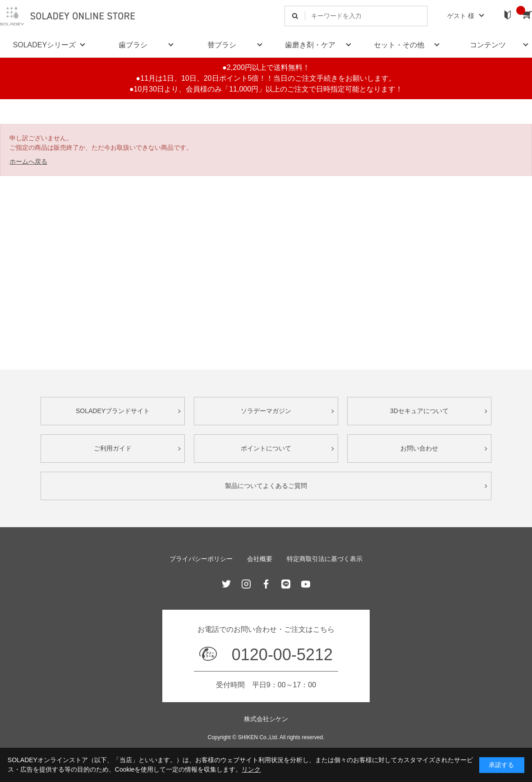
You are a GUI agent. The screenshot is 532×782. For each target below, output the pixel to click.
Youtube (306, 584)
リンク (251, 769)
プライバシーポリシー (201, 559)
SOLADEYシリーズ (45, 45)
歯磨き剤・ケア (310, 45)
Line (286, 584)
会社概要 (260, 559)
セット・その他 (399, 45)
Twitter (226, 584)
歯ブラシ (133, 45)
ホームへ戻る (28, 161)
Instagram (246, 584)
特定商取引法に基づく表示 (325, 559)
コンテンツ (488, 45)
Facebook (266, 584)
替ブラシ (222, 45)
